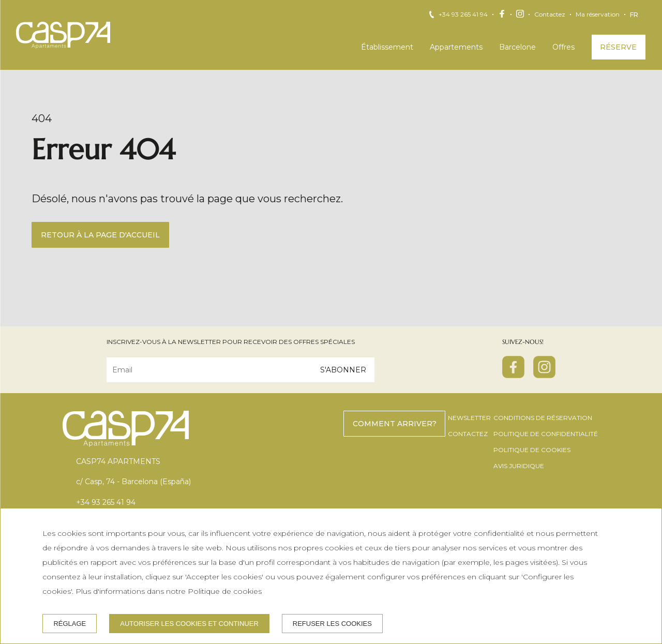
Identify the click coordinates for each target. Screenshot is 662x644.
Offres (563, 47)
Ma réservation (598, 14)
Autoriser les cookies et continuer (189, 624)
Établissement (387, 47)
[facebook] (513, 375)
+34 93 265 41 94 (463, 14)
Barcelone (517, 47)
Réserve (618, 47)
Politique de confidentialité (546, 434)
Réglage (70, 624)
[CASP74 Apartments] (63, 35)
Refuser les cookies (332, 624)
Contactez (550, 14)
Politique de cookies (532, 450)
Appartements (456, 47)
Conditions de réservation (543, 418)
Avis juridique (519, 466)
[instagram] (544, 375)
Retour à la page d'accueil (100, 235)
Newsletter (469, 418)
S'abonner (343, 370)
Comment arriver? (395, 424)
